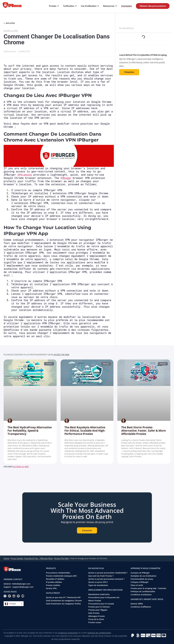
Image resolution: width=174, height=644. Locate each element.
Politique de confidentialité (143, 592)
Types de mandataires (98, 585)
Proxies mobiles (53, 585)
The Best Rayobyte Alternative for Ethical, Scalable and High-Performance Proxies (85, 431)
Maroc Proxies (95, 601)
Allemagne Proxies (97, 616)
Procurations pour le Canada (101, 604)
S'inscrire (129, 72)
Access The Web (61, 355)
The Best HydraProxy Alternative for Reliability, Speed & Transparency (30, 431)
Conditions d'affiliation (141, 607)
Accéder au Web (11, 31)
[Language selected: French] (14, 604)
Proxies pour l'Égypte (98, 610)
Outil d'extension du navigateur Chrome (64, 601)
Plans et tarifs (137, 585)
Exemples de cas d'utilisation (144, 576)
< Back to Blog (9, 23)
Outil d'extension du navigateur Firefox (63, 604)
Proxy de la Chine (96, 619)
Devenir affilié (137, 604)
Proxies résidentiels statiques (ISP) (61, 576)
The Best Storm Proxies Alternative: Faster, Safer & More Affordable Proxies (143, 431)
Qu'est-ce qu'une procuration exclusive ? (106, 579)
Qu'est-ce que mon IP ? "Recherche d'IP (63, 597)
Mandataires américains (99, 594)
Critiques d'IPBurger (140, 582)
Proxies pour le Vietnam (99, 607)
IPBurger (66, 178)
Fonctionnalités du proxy (142, 579)
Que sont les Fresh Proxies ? (101, 576)
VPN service (25, 175)
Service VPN (51, 588)
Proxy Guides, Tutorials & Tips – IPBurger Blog (32, 558)
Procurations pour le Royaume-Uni (104, 597)
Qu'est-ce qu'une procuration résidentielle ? (108, 573)
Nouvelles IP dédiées (55, 579)
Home (6, 558)
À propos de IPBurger (140, 573)
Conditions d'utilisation (141, 595)
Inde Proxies (94, 613)
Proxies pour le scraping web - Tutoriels (148, 588)
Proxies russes (95, 622)
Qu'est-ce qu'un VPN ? (98, 582)
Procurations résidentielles (58, 573)
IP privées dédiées (54, 582)
